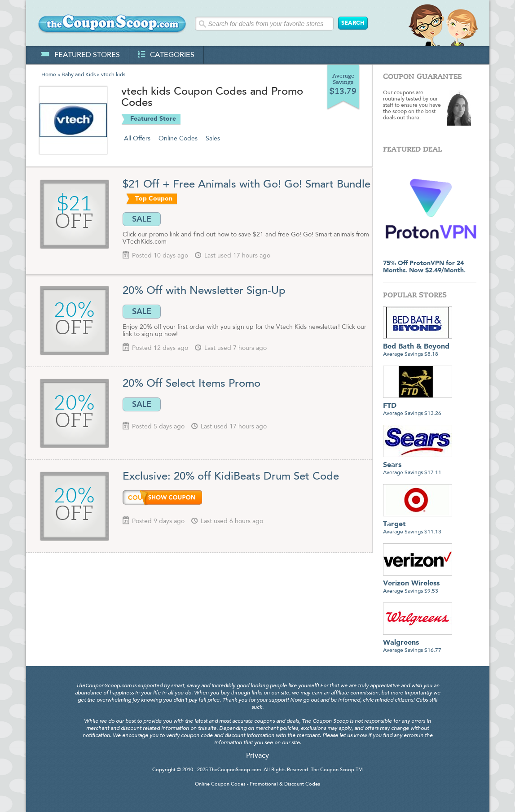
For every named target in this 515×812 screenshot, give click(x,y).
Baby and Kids (79, 75)
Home (49, 75)
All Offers (137, 139)
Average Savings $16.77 (418, 643)
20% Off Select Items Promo (191, 384)
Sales (213, 139)
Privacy (257, 756)
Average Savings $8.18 (418, 347)
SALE (142, 219)
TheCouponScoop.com (235, 770)
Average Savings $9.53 (418, 584)
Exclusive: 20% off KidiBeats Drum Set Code (231, 477)
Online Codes (178, 139)
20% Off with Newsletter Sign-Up (204, 291)
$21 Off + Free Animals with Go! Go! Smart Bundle (246, 185)
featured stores (80, 55)
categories (166, 55)
